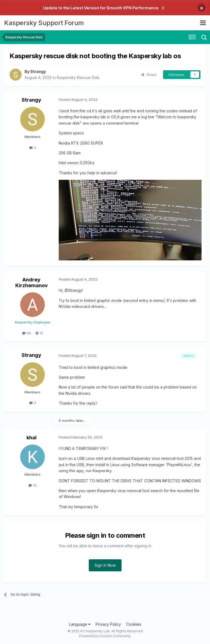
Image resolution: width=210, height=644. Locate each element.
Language (80, 624)
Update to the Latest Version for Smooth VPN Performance (101, 8)
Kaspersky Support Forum (44, 23)
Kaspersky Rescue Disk (78, 77)
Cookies (134, 624)
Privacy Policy (108, 624)
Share (149, 75)
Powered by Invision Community (105, 636)
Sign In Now (105, 565)
